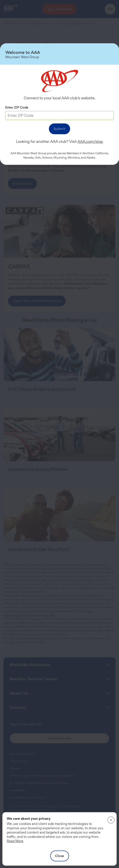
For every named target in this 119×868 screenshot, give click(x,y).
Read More (15, 841)
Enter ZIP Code (17, 107)
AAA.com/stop (90, 141)
